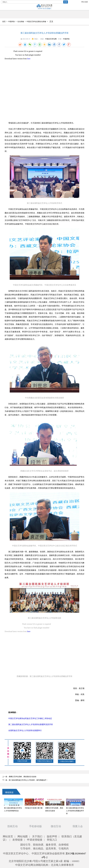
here (29, 59)
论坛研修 (21, 22)
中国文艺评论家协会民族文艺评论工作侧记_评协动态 (30, 718)
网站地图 (85, 2)
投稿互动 (13, 826)
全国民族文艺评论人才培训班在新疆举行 (25, 730)
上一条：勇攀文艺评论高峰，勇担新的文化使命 (19, 777)
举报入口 (52, 840)
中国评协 (11, 22)
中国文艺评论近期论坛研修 (36, 22)
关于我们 (37, 836)
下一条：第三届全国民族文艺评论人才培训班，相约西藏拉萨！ (25, 780)
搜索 (66, 2)
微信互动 (56, 826)
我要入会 (78, 826)
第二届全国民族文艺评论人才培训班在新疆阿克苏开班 (31, 724)
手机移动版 (35, 826)
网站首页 (8, 836)
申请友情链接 (35, 840)
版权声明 (52, 836)
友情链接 (17, 840)
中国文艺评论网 (51, 39)
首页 (4, 22)
